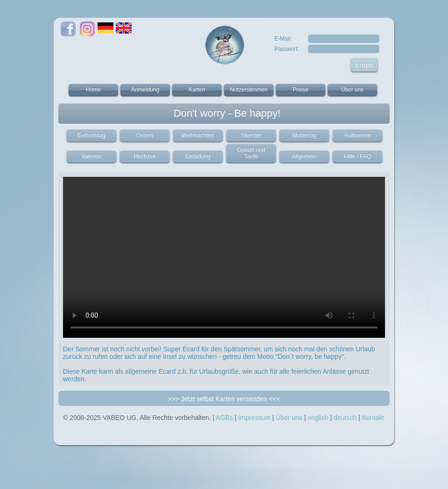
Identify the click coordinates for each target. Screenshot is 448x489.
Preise (301, 90)
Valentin (91, 156)
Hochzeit (145, 156)
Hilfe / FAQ (357, 156)
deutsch (345, 418)
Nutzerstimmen (249, 90)
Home (93, 90)
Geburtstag (91, 135)
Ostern (145, 135)
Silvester (251, 135)
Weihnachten (198, 135)
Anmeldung (145, 90)
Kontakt (373, 418)
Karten (197, 90)
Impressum (254, 418)
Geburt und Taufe (251, 153)
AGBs (224, 418)
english (318, 418)
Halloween (357, 135)
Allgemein (304, 156)
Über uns (353, 90)
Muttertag (304, 135)
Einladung (198, 156)
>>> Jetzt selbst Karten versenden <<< (224, 399)
